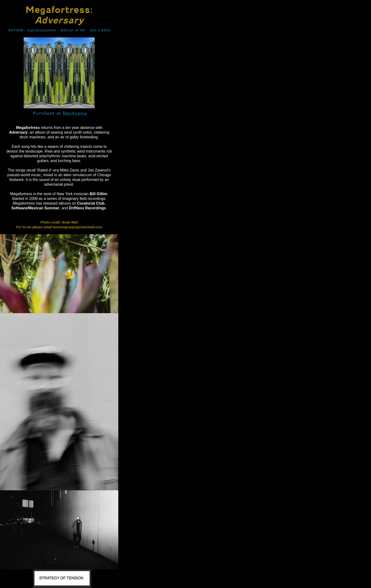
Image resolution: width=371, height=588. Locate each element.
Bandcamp (75, 113)
